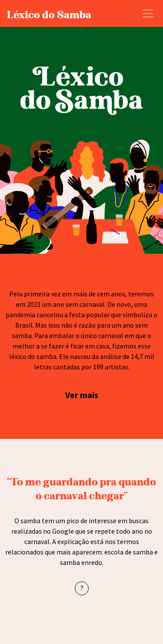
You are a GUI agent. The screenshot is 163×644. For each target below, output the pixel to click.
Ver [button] (73, 395)
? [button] (82, 588)
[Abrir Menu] (148, 13)
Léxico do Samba (49, 13)
